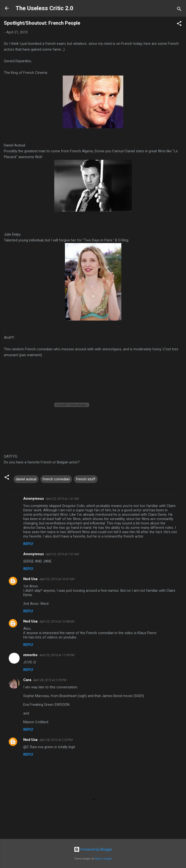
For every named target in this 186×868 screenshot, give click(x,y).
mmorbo (30, 655)
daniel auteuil (26, 479)
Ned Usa (30, 579)
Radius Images (104, 859)
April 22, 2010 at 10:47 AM (57, 579)
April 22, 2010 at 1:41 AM (62, 499)
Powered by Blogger (93, 849)
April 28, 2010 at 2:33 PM (56, 740)
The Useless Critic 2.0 (44, 8)
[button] (179, 24)
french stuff (86, 479)
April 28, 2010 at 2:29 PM (50, 680)
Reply (28, 544)
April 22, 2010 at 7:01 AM (62, 554)
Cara (27, 680)
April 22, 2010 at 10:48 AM (57, 621)
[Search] (179, 10)
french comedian (56, 479)
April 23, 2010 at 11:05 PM (57, 655)
